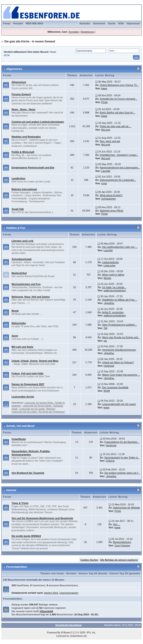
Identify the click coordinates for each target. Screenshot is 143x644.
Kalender (85, 24)
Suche (112, 24)
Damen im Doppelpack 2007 (28, 384)
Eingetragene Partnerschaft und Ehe (33, 168)
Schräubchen (109, 199)
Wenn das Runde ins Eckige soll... (121, 337)
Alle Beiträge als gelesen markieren (119, 560)
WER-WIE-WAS (35, 24)
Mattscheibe (19, 323)
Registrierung (87, 32)
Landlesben (18, 178)
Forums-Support (21, 94)
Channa (110, 461)
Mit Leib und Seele (22, 347)
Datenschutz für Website (127, 508)
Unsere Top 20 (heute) (93, 574)
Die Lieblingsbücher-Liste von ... (120, 247)
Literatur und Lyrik (22, 241)
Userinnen (99, 24)
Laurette (106, 171)
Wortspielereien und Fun (26, 284)
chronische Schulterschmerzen (119, 350)
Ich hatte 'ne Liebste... (114, 287)
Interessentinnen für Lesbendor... (118, 180)
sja (105, 341)
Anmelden (74, 32)
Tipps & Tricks (20, 503)
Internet (11, 490)
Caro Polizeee (122, 545)
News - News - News (23, 109)
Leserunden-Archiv (23, 397)
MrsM (107, 391)
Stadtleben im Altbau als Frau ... (120, 300)
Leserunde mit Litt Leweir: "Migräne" (37, 409)
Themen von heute (52, 574)
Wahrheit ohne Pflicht (111, 211)
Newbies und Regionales (26, 137)
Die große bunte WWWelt (26, 536)
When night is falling (113, 275)
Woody (107, 278)
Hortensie (109, 366)
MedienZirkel (19, 273)
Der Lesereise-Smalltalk (115, 387)
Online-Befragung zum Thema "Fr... (119, 85)
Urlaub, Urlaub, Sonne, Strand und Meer (35, 361)
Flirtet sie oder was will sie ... (116, 126)
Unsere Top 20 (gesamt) (125, 574)
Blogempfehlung (122, 542)
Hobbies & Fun (16, 228)
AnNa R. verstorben (113, 312)
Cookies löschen (89, 560)
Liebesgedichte (110, 262)
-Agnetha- (109, 303)
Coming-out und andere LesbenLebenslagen (38, 122)
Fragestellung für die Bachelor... (122, 442)
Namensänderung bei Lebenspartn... (120, 168)
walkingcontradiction (115, 290)
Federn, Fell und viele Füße (27, 373)
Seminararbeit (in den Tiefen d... (122, 458)
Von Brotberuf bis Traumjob (28, 473)
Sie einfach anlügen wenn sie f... (122, 473)
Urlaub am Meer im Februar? (118, 362)
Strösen (71, 574)
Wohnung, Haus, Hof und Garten (31, 297)
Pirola (104, 102)
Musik (15, 311)
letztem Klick (51, 593)
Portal (7, 24)
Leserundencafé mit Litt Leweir (119, 404)
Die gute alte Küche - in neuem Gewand (30, 41)
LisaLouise (110, 265)
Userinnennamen (69, 593)
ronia (104, 183)
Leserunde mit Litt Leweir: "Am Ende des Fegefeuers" (38, 412)
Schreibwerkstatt (22, 259)
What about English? (111, 195)
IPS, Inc (91, 632)
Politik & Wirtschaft (23, 152)
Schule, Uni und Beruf (20, 426)
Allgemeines (14, 69)
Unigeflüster (19, 439)
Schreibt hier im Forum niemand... (118, 99)
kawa (104, 88)
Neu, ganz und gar (110, 141)
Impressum (133, 24)
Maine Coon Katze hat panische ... (121, 375)
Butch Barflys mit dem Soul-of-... (118, 113)
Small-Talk (18, 209)
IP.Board (66, 632)
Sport (15, 336)
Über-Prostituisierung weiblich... (119, 325)
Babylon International (24, 189)
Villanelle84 (46, 611)
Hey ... (117, 524)
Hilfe (121, 24)
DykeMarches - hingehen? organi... (119, 155)
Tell (106, 328)
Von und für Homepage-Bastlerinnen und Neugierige (42, 518)
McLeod (106, 130)
